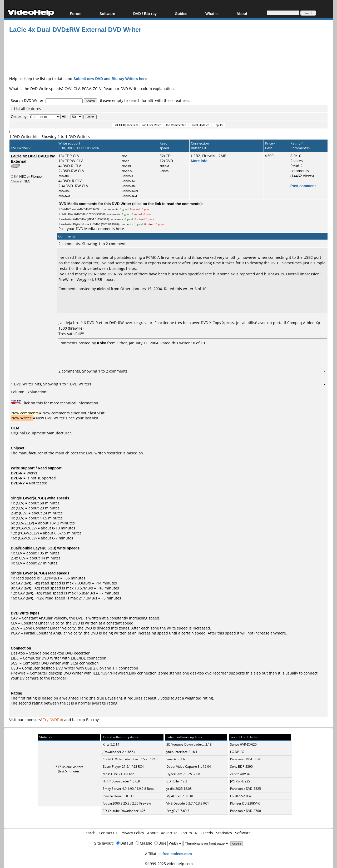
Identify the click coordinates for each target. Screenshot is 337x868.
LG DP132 (237, 752)
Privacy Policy (132, 833)
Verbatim (67, 219)
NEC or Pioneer (31, 176)
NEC (27, 181)
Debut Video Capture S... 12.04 (189, 767)
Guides (181, 14)
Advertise (169, 833)
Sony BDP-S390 (241, 767)
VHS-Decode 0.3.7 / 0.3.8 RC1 (188, 803)
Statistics (224, 833)
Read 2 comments (300, 168)
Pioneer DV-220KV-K (245, 803)
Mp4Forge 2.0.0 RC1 (181, 796)
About (242, 14)
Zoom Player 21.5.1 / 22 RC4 (123, 767)
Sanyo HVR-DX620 (243, 744)
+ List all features (26, 109)
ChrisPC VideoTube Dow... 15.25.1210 (130, 759)
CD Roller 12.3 (177, 781)
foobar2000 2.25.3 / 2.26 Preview (127, 803)
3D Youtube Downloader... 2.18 (189, 744)
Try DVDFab (53, 720)
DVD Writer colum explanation (147, 89)
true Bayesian (109, 698)
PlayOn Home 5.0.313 (118, 796)
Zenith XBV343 (241, 774)
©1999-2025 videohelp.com (169, 864)
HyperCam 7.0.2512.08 (183, 774)
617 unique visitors (69, 767)
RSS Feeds (204, 833)
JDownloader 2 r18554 (119, 752)
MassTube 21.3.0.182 (118, 774)
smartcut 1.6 (176, 759)
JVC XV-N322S (240, 781)
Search (90, 833)
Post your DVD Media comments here (91, 229)
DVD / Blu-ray (145, 14)
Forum (76, 14)
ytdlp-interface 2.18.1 (182, 752)
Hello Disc (67, 214)
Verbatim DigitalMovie (75, 224)
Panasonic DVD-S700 (246, 811)
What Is (212, 14)
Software (107, 14)
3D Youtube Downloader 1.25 (124, 811)
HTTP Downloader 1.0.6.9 (121, 781)
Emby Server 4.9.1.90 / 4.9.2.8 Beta (128, 789)
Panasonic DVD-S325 (246, 789)
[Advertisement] (168, 54)
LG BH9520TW (241, 796)
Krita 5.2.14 (111, 744)
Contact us (108, 833)
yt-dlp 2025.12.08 (179, 789)
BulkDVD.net (69, 209)
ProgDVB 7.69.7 (178, 811)
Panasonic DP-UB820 (246, 759)
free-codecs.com (177, 854)
